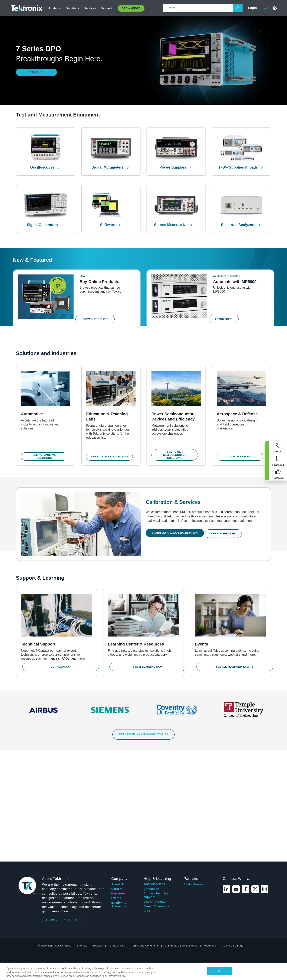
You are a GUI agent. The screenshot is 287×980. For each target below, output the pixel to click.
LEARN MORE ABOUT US (62, 811)
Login (251, 8)
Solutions (73, 8)
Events (116, 789)
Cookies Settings (232, 837)
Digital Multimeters (108, 164)
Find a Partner (194, 775)
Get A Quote (131, 8)
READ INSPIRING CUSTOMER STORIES (143, 738)
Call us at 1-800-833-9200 (181, 837)
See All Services (227, 532)
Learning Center (155, 793)
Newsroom (119, 785)
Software (108, 219)
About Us (118, 775)
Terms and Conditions (145, 837)
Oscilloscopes (43, 164)
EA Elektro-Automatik (119, 795)
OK (220, 971)
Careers (117, 780)
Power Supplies (173, 164)
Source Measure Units (173, 219)
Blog (147, 802)
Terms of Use (117, 837)
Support (107, 8)
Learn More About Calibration (176, 532)
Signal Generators (43, 219)
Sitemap (82, 837)
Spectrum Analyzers (239, 219)
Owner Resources (156, 797)
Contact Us (151, 780)
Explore (36, 72)
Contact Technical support (156, 786)
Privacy (98, 837)
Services (90, 8)
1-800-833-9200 (154, 775)
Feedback (210, 837)
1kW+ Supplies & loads (239, 164)
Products (55, 8)
